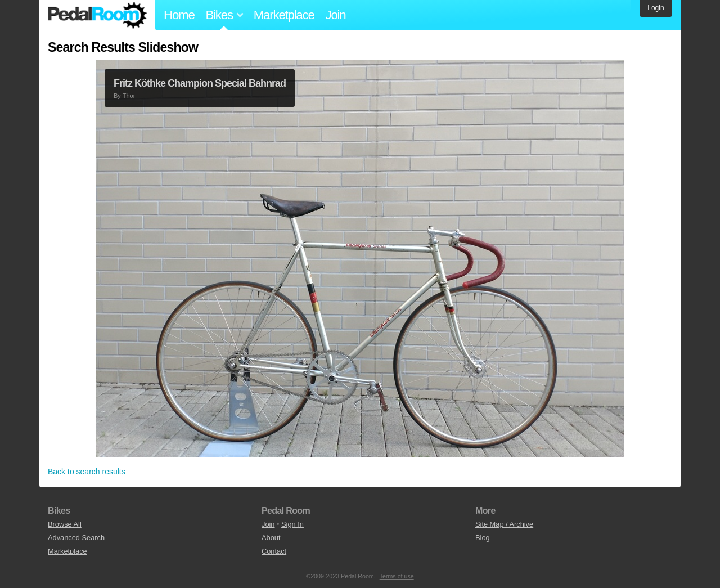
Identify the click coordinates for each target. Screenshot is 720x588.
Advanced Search (76, 538)
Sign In (292, 524)
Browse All (65, 524)
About (271, 538)
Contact (274, 551)
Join (336, 15)
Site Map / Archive (504, 524)
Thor (129, 96)
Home (179, 15)
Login (656, 8)
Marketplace (284, 15)
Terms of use (397, 576)
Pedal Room (97, 15)
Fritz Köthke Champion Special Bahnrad (200, 83)
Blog (483, 538)
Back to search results (87, 472)
